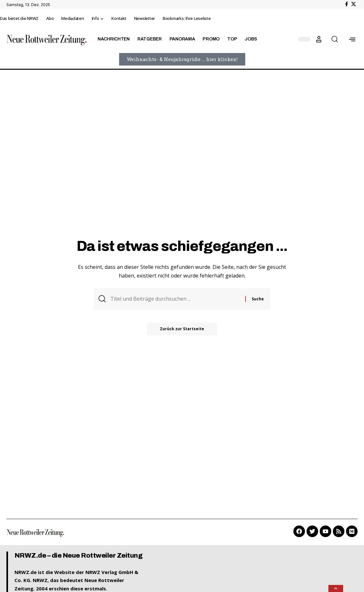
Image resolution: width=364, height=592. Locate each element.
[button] (319, 39)
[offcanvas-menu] (352, 39)
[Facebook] (347, 4)
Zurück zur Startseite (182, 329)
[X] (354, 4)
